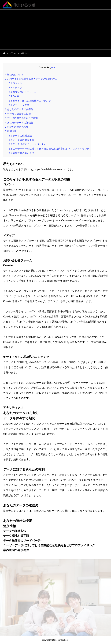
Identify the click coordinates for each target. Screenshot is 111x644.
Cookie (14, 96)
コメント (15, 83)
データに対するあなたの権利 (22, 118)
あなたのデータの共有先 (19, 109)
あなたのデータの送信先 (19, 122)
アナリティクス (19, 105)
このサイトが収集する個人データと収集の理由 (31, 79)
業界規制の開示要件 (21, 153)
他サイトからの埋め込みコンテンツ (30, 101)
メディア (15, 88)
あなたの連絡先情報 (17, 127)
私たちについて (14, 74)
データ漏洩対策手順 (21, 140)
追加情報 (11, 131)
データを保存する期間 (18, 114)
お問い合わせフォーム (23, 92)
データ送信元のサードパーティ (27, 144)
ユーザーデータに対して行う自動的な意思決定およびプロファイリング (49, 149)
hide (53, 67)
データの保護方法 (20, 136)
